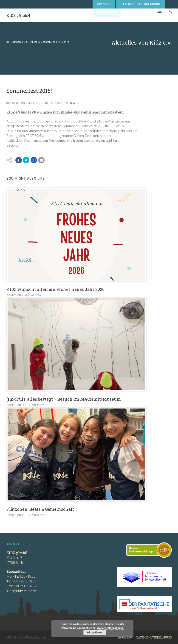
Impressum (124, 637)
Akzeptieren (95, 633)
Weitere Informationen (110, 628)
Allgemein (73, 103)
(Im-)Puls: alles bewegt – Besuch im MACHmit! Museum (64, 399)
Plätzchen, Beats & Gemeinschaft (40, 509)
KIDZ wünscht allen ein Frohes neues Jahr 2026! (56, 289)
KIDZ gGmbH (18, 15)
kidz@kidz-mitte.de (22, 591)
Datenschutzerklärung (140, 4)
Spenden (104, 4)
